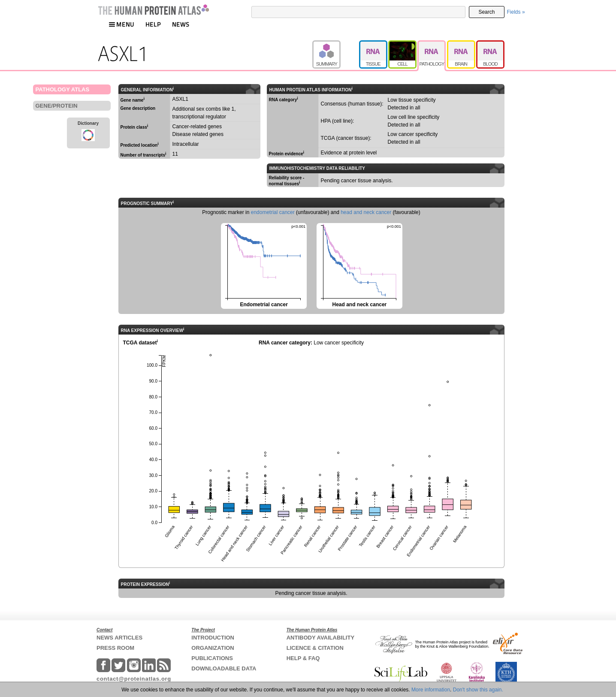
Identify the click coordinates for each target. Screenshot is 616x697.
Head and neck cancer (359, 265)
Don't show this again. (478, 690)
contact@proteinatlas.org (134, 679)
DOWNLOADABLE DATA (224, 668)
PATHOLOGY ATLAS (63, 89)
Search (486, 12)
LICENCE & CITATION (315, 648)
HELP (153, 24)
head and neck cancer (366, 212)
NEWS (181, 24)
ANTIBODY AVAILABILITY (320, 638)
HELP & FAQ (303, 658)
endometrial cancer (273, 212)
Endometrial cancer (263, 265)
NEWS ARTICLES (119, 638)
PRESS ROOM (115, 648)
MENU (121, 24)
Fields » (516, 12)
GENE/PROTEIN (57, 106)
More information (431, 690)
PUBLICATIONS (212, 658)
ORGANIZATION (213, 648)
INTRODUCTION (213, 638)
